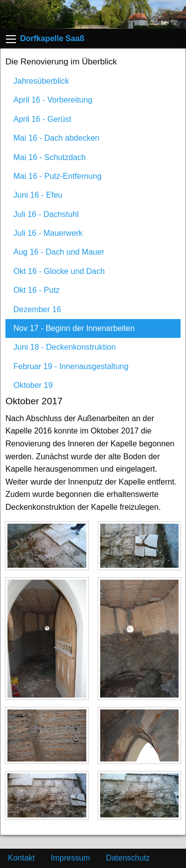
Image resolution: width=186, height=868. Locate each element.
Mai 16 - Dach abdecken (56, 138)
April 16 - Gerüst (42, 119)
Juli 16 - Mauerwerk (48, 233)
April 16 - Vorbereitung (53, 100)
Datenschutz (128, 858)
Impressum (70, 858)
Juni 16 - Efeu (38, 195)
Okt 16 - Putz (36, 290)
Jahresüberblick (41, 81)
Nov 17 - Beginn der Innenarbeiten (74, 328)
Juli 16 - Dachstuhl (46, 214)
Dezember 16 (37, 309)
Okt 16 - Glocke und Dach (59, 271)
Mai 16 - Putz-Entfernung (58, 176)
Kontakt (21, 858)
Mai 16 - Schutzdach (50, 157)
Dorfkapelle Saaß (52, 38)
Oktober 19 (33, 385)
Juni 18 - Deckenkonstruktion (64, 347)
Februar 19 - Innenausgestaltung (71, 366)
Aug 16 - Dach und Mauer (59, 252)
